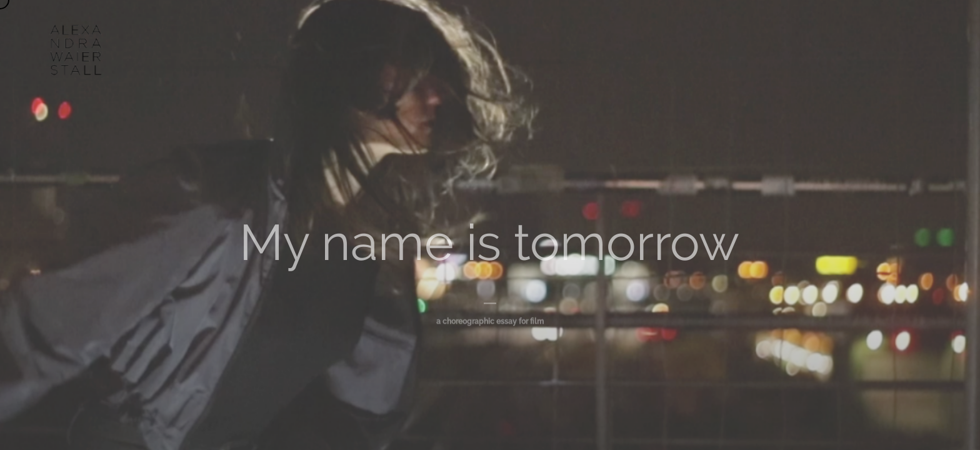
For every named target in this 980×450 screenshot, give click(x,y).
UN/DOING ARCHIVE (590, 31)
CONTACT (676, 31)
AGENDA (506, 31)
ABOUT (387, 31)
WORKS (445, 31)
